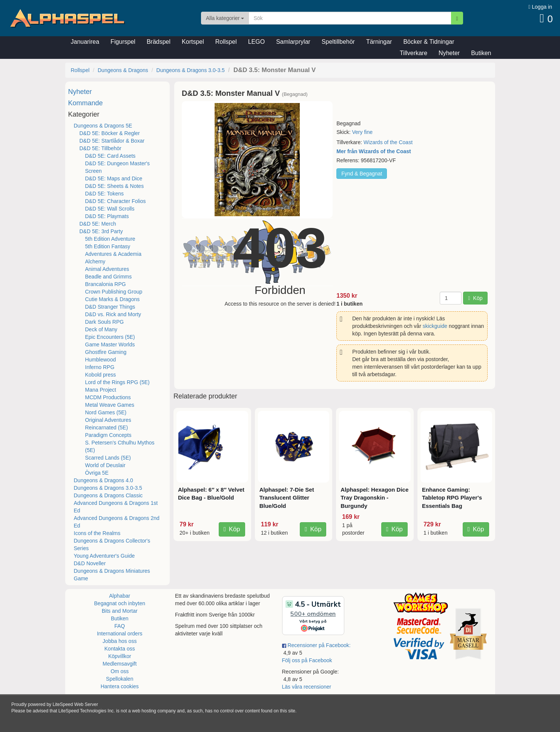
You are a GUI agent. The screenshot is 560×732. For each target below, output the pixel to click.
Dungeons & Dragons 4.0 (104, 480)
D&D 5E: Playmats (107, 216)
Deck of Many (101, 329)
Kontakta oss (120, 649)
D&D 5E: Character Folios (116, 201)
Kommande (86, 103)
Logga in (540, 7)
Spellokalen (120, 679)
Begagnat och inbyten (120, 603)
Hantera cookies (120, 686)
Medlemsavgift (120, 664)
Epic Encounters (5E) (110, 337)
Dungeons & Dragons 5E (103, 126)
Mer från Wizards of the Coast (374, 151)
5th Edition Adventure (110, 239)
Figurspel (123, 42)
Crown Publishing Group (114, 292)
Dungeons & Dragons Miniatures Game (112, 575)
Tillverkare (413, 53)
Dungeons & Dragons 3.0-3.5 (191, 70)
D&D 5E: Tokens (104, 194)
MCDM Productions (108, 397)
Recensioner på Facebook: (316, 645)
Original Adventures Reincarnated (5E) (108, 424)
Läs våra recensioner (307, 687)
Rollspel (226, 42)
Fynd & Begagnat (362, 174)
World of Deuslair (105, 465)
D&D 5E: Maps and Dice (114, 178)
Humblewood (101, 360)
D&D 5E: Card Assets (110, 156)
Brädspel (159, 42)
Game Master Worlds (110, 344)
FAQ (120, 626)
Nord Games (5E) (106, 412)
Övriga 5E (97, 473)
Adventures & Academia (113, 254)
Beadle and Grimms (109, 277)
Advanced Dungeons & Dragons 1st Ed (116, 507)
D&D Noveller (90, 563)
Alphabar (120, 596)
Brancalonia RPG (106, 284)
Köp (475, 298)
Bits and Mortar (120, 611)
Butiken (481, 53)
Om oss (120, 671)
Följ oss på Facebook (307, 660)
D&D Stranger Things (110, 307)
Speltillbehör (338, 42)
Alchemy (95, 261)
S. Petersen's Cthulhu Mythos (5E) (120, 446)
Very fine (362, 132)
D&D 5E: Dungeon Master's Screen (118, 167)
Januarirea (85, 42)
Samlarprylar (293, 42)
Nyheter (449, 53)
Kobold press (101, 375)
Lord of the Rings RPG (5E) (117, 382)
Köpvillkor (120, 656)
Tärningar (379, 42)
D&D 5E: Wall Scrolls (110, 209)
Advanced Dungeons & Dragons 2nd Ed (117, 522)
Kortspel (193, 42)
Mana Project (101, 390)
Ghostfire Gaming (106, 352)
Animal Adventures (107, 269)
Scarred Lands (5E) (108, 458)
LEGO (256, 42)
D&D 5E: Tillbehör (100, 148)
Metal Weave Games (110, 405)
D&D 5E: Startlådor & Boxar (112, 141)
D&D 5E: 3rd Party (101, 231)
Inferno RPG (100, 367)
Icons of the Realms (97, 533)
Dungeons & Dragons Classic (108, 495)
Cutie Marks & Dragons (113, 299)
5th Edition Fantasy (108, 246)
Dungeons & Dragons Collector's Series (112, 544)
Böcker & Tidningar (429, 42)
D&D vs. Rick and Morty (113, 314)
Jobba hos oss (120, 641)
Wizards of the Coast (388, 142)
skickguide (435, 326)
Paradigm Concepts (108, 435)
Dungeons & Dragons (123, 70)
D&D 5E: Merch (98, 224)
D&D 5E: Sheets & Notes (115, 186)
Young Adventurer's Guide (104, 556)
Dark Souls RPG (105, 322)
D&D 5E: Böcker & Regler (110, 133)
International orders (120, 634)
